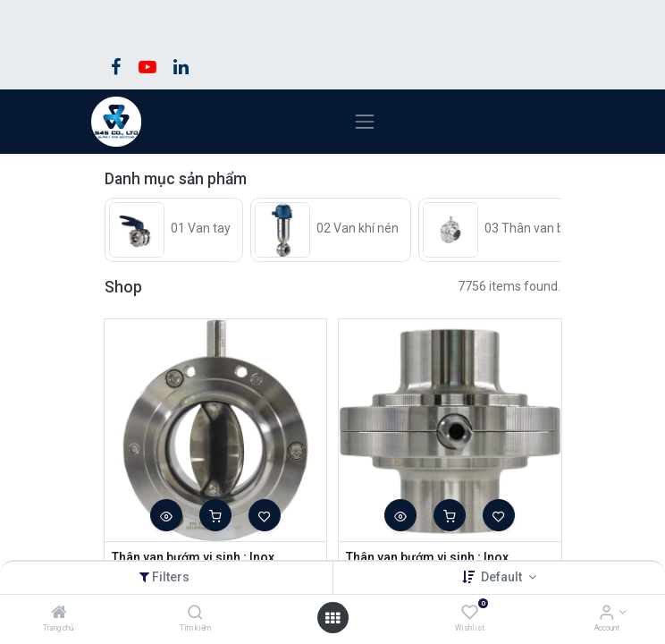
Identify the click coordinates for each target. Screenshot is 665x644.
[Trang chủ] (59, 614)
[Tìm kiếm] (195, 614)
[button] (166, 515)
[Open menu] (332, 618)
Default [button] (503, 577)
